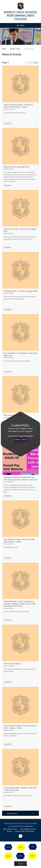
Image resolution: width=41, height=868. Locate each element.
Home (4, 49)
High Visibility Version (10, 829)
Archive (36, 63)
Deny (24, 439)
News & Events (29, 49)
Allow (17, 439)
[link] (27, 63)
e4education (29, 826)
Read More (8, 123)
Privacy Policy (19, 831)
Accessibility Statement (28, 829)
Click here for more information (20, 436)
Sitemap (9, 831)
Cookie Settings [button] (29, 831)
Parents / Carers (15, 49)
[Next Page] (30, 63)
